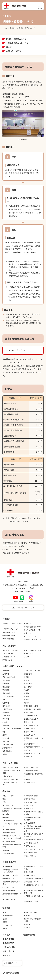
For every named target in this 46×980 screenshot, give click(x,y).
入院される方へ (8, 654)
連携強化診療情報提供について (12, 895)
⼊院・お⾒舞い (9, 646)
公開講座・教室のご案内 (33, 640)
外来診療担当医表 (9, 635)
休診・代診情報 (8, 639)
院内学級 (27, 657)
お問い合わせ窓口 (13, 51)
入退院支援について (31, 902)
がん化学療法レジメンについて (33, 886)
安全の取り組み (30, 799)
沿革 (4, 802)
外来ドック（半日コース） (12, 779)
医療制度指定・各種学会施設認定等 (12, 810)
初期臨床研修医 (8, 916)
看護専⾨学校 (29, 935)
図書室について (30, 846)
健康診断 (27, 779)
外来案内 (6, 619)
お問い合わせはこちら (25, 608)
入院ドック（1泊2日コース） (11, 784)
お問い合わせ (8, 951)
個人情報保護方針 (13, 973)
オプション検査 (30, 783)
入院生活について (9, 657)
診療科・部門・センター (13, 666)
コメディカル (7, 925)
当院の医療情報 (8, 853)
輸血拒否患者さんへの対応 (33, 840)
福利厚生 (27, 924)
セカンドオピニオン (31, 636)
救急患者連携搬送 (9, 890)
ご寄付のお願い (9, 947)
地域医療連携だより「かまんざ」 (33, 868)
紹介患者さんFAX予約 (10, 875)
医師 (4, 912)
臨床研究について (30, 809)
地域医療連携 (7, 866)
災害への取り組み (30, 802)
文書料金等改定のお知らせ (17, 43)
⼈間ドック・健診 (10, 763)
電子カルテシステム (31, 852)
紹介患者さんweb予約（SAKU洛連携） (10, 871)
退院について (7, 660)
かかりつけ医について (32, 630)
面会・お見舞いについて (33, 650)
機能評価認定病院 (9, 833)
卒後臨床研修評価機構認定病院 (12, 846)
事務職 (5, 928)
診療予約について (30, 633)
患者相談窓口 (8, 943)
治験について (29, 805)
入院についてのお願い (10, 650)
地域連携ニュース (9, 899)
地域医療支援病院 (9, 829)
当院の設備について (31, 843)
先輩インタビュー (30, 912)
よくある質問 (8, 939)
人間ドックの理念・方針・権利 (12, 772)
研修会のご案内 (30, 872)
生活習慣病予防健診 (31, 771)
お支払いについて (30, 623)
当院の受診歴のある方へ (11, 629)
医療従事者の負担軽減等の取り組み (33, 818)
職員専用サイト (14, 963)
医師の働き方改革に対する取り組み (33, 813)
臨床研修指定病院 (9, 841)
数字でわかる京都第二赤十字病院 (33, 920)
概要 (4, 799)
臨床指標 (6, 814)
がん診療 (6, 850)
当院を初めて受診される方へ (12, 625)
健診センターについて (10, 767)
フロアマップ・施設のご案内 (12, 825)
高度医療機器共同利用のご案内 (12, 883)
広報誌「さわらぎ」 (31, 856)
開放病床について (9, 887)
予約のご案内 (7, 776)
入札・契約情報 (8, 821)
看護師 (5, 922)
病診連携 (6, 817)
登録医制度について (10, 878)
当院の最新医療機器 (31, 796)
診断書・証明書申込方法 (16, 39)
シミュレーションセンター (33, 849)
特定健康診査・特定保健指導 (33, 775)
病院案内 (6, 791)
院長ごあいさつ (8, 796)
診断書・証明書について (33, 627)
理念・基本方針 (8, 805)
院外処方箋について (31, 882)
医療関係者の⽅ (9, 862)
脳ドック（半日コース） (33, 767)
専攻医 (5, 919)
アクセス (6, 935)
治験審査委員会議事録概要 (33, 878)
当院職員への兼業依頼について (33, 897)
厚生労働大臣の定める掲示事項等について (33, 835)
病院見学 (27, 928)
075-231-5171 (22, 588)
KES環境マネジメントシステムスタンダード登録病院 (12, 837)
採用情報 (6, 908)
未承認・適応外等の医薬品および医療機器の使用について (33, 828)
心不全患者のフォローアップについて (33, 892)
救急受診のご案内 (9, 632)
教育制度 (27, 916)
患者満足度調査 (30, 823)
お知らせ (6, 955)
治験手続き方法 (30, 875)
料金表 (9, 47)
